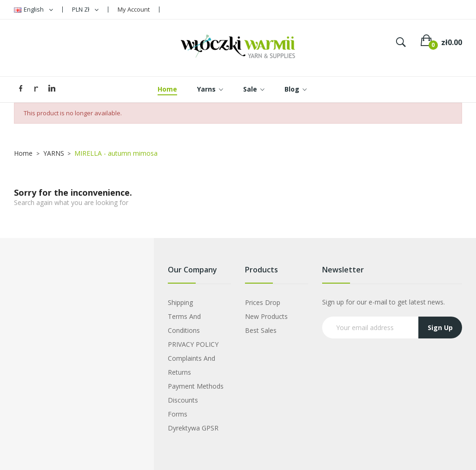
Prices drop (263, 302)
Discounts (183, 400)
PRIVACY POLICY (193, 344)
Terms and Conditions (184, 323)
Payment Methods (196, 386)
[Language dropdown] (33, 10)
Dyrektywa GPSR (193, 428)
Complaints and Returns (192, 365)
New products (266, 316)
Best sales (261, 330)
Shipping (180, 302)
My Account (134, 9)
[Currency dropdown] (85, 10)
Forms (178, 414)
